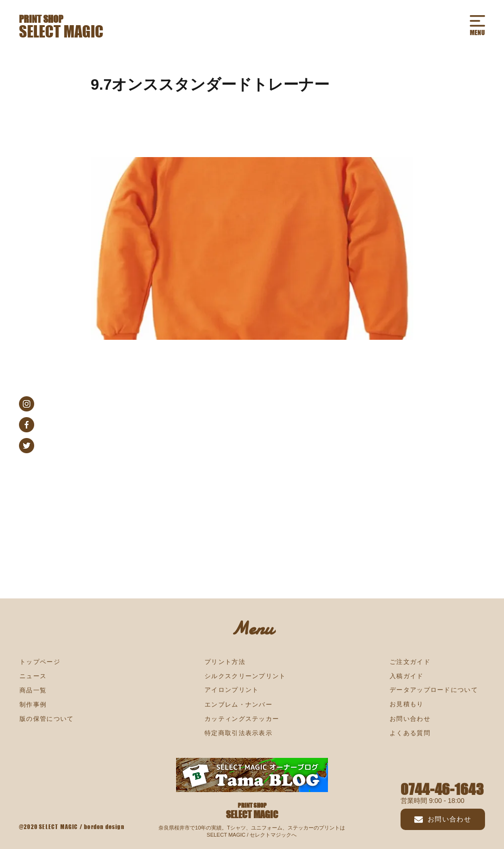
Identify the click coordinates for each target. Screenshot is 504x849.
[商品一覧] (67, 690)
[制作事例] (67, 705)
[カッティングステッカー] (252, 719)
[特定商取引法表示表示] (252, 733)
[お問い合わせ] (443, 819)
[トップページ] (67, 662)
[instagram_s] (27, 404)
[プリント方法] (252, 662)
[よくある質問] (437, 733)
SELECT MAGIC (61, 32)
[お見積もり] (437, 704)
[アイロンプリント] (252, 690)
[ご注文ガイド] (437, 662)
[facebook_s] (27, 425)
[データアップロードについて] (437, 690)
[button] (477, 21)
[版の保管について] (67, 719)
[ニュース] (67, 676)
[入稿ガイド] (437, 676)
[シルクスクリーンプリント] (252, 676)
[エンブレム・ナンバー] (252, 705)
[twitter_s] (27, 446)
